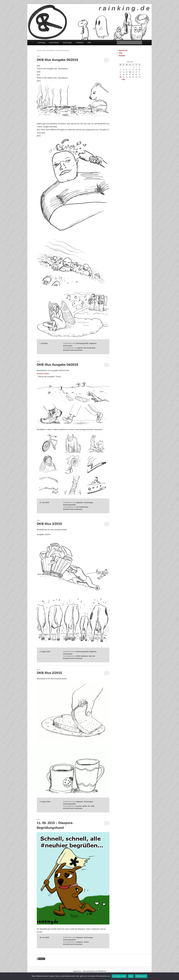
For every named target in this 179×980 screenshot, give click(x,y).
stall (90, 656)
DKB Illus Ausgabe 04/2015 (57, 365)
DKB (78, 656)
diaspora (80, 942)
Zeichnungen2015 (82, 343)
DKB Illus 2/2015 (49, 673)
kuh (94, 656)
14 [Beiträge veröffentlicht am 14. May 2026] (130, 72)
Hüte (89, 43)
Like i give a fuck (119, 976)
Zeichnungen (67, 43)
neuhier (86, 942)
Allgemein (93, 343)
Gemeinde (84, 656)
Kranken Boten (43, 374)
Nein (131, 976)
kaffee (85, 806)
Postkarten (80, 43)
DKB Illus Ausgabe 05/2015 (57, 60)
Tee (89, 806)
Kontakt (122, 56)
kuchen (79, 806)
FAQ (121, 53)
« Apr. (123, 79)
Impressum (123, 50)
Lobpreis (80, 348)
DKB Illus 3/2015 (49, 524)
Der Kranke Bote (89, 348)
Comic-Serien (54, 43)
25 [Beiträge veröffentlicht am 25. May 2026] (120, 77)
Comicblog (41, 43)
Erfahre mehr (141, 976)
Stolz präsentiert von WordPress (94, 971)
